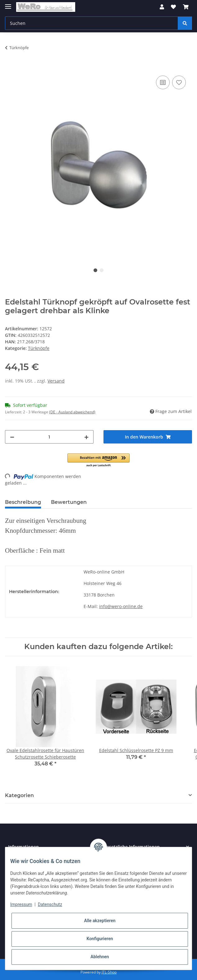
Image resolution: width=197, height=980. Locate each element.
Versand (56, 381)
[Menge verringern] (12, 437)
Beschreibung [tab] (23, 502)
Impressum (21, 904)
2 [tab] (102, 270)
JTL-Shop (109, 972)
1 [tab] (95, 270)
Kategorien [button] (19, 795)
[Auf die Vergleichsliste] (163, 82)
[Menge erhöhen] (86, 437)
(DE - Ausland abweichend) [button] (72, 412)
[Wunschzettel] (173, 7)
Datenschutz (50, 904)
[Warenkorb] (186, 7)
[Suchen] (92, 23)
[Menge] (49, 437)
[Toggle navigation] (8, 4)
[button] (162, 7)
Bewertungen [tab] (69, 502)
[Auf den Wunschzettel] (179, 82)
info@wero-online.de (121, 606)
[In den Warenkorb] (10, 67)
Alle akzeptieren (100, 921)
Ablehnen (100, 957)
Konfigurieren (100, 939)
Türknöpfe (39, 348)
